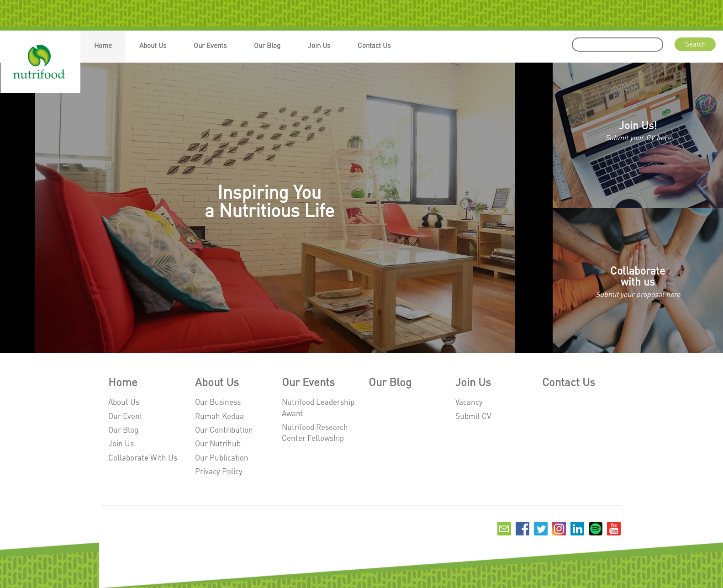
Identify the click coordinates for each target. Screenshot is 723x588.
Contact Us (374, 45)
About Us (153, 45)
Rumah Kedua (219, 416)
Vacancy (469, 402)
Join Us (319, 45)
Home (103, 45)
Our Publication (222, 457)
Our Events (210, 45)
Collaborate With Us (143, 457)
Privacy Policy (219, 471)
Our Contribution (224, 429)
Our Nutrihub (218, 443)
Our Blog (267, 45)
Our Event (125, 416)
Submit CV (473, 416)
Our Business (218, 402)
